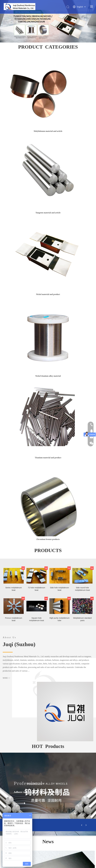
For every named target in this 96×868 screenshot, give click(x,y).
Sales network (73, 825)
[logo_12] (48, 779)
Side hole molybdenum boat (59, 448)
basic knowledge (53, 825)
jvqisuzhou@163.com (51, 815)
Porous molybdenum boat (14, 478)
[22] (48, 394)
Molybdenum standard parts (82, 478)
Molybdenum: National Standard (23, 729)
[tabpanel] (24, 738)
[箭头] (48, 774)
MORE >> (6, 538)
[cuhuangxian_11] (5, 512)
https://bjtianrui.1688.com (72, 840)
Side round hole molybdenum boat (82, 448)
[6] (48, 382)
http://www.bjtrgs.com (46, 840)
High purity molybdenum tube (60, 478)
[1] (40, 91)
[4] (48, 254)
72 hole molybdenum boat (37, 448)
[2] (48, 173)
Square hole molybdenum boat (37, 478)
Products (36, 825)
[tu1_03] (91, 544)
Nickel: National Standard (67, 729)
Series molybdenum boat (14, 448)
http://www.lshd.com (48, 843)
